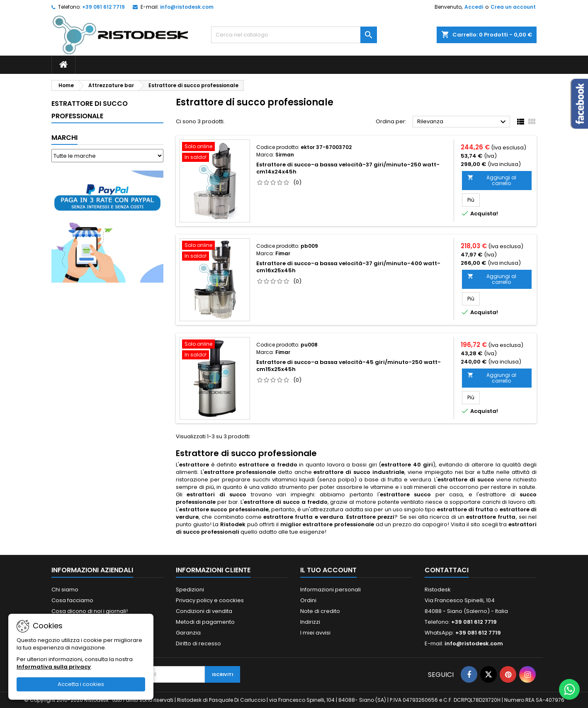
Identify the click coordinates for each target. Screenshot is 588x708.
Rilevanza (463, 122)
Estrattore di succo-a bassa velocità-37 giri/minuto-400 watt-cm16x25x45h (348, 267)
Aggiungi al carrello (492, 180)
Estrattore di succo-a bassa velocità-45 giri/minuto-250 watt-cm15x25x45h (349, 366)
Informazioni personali (330, 590)
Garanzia (188, 633)
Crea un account (513, 7)
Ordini (308, 600)
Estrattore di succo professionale (90, 110)
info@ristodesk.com (187, 7)
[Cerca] (294, 35)
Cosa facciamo (72, 600)
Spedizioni (190, 590)
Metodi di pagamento (205, 622)
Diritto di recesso (198, 643)
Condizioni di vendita (204, 611)
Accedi (474, 7)
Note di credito (320, 611)
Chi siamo (65, 590)
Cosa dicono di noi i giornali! (90, 611)
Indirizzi (310, 622)
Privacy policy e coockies (210, 600)
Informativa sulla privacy (54, 667)
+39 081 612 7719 (103, 7)
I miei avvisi (315, 633)
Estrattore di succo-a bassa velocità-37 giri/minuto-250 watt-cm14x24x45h (348, 168)
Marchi (64, 138)
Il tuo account (328, 570)
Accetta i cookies (81, 684)
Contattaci (447, 570)
